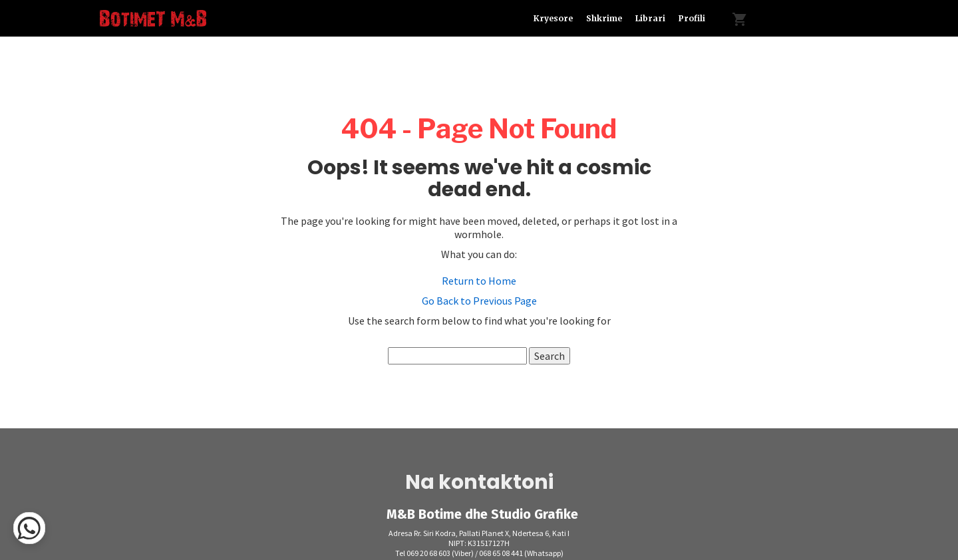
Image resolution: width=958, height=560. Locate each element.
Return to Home (479, 281)
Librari (650, 18)
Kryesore (553, 18)
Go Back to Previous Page (479, 301)
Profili (692, 18)
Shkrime (604, 18)
